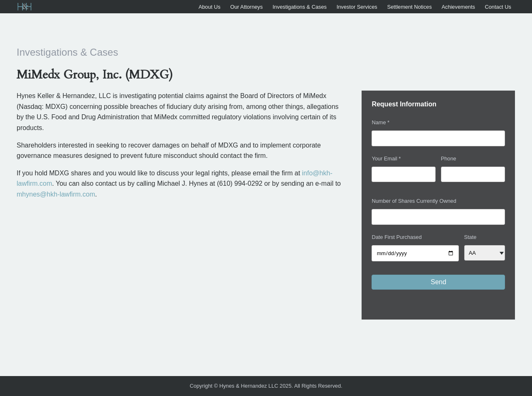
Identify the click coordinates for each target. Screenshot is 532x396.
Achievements (458, 7)
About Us (210, 7)
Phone (449, 159)
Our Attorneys (246, 7)
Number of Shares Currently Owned (414, 201)
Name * (381, 122)
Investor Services (357, 7)
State (470, 237)
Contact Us (498, 7)
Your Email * (386, 159)
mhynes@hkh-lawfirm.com (56, 194)
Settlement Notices (409, 7)
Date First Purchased (397, 237)
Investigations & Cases (300, 7)
